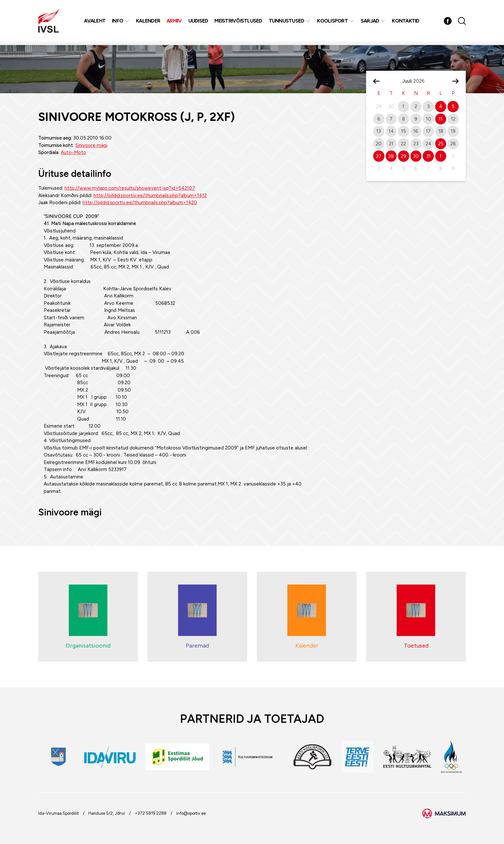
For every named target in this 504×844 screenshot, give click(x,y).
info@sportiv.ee (191, 813)
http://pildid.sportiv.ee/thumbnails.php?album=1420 (140, 203)
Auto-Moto (73, 152)
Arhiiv (175, 22)
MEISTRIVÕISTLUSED (239, 22)
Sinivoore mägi (91, 145)
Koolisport (333, 22)
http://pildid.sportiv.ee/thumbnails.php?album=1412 (150, 195)
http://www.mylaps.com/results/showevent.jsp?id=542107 (130, 188)
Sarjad (371, 22)
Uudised (199, 22)
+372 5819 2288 (151, 813)
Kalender (149, 22)
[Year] (421, 81)
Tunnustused (287, 22)
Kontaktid (406, 22)
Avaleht (95, 22)
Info (118, 22)
